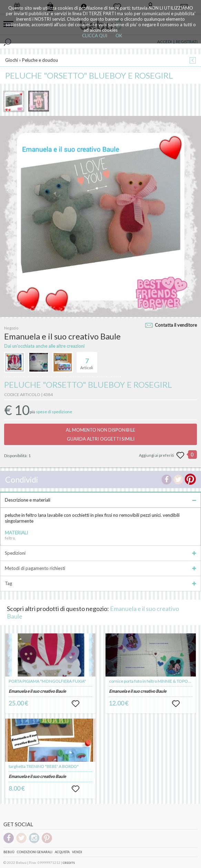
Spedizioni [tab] (100, 553)
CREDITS (69, 863)
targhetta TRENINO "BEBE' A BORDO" (44, 766)
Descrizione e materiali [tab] (100, 500)
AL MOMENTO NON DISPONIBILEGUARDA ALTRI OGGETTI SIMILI (100, 434)
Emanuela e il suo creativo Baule (37, 691)
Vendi (77, 852)
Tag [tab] (100, 583)
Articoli (87, 361)
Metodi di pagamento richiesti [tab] (100, 568)
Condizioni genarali (35, 852)
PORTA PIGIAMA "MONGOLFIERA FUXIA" (47, 681)
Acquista (62, 852)
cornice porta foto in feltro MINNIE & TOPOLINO (153, 681)
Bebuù (9, 852)
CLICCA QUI (95, 36)
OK (119, 36)
